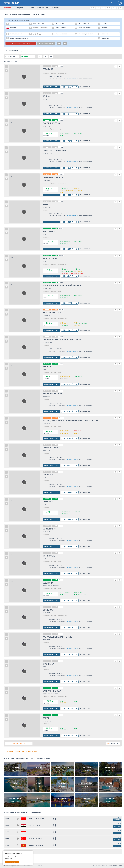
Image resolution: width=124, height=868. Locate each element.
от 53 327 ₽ (68, 384)
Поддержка (28, 866)
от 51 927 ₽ (67, 303)
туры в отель (51, 87)
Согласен (12, 862)
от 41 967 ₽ (67, 141)
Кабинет (113, 3)
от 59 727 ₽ (68, 492)
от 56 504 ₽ (68, 438)
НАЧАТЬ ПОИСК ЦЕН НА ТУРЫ (21, 43)
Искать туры (117, 820)
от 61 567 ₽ (67, 546)
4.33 (56, 499)
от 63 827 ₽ (68, 600)
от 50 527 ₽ (68, 276)
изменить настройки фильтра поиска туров (22, 752)
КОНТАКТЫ (56, 8)
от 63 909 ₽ (68, 627)
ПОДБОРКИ (21, 8)
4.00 (56, 688)
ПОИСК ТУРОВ (9, 8)
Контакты (40, 866)
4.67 (56, 228)
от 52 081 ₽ (68, 330)
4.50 (56, 120)
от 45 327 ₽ (68, 222)
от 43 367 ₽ (68, 168)
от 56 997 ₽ (68, 465)
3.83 (56, 174)
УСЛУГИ (31, 8)
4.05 (56, 364)
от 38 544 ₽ (68, 114)
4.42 (56, 580)
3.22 (56, 310)
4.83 (56, 282)
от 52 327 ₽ (68, 357)
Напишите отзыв (72, 79)
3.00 (56, 418)
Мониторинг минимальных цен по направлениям (27, 758)
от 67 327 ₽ (68, 709)
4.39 (56, 255)
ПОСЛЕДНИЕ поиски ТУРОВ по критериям (22, 812)
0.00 (56, 66)
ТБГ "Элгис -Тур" (11, 3)
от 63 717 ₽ (67, 573)
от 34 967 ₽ (68, 87)
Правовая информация (11, 866)
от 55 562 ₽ (68, 411)
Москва (7, 819)
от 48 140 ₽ (68, 249)
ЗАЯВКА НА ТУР (43, 8)
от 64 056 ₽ (68, 655)
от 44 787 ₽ (68, 195)
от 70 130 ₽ (68, 736)
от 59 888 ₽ (68, 519)
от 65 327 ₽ (68, 682)
